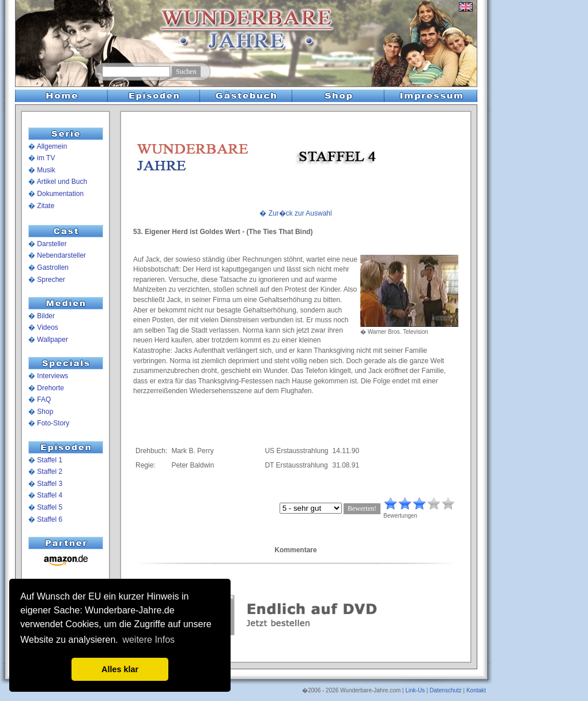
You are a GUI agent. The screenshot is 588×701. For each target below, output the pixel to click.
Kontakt (476, 690)
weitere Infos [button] (148, 640)
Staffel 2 (50, 472)
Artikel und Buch (62, 182)
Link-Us (415, 690)
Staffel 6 (50, 519)
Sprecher (51, 280)
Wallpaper (52, 340)
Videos (47, 327)
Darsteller (52, 244)
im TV (46, 158)
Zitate (46, 206)
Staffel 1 (50, 460)
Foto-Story (53, 423)
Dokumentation (60, 194)
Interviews (52, 376)
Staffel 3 (50, 484)
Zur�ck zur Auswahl (300, 213)
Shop (45, 412)
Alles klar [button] (120, 669)
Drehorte (50, 388)
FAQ (44, 400)
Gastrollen (53, 267)
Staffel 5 (50, 507)
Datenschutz (446, 690)
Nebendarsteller (61, 255)
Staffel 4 (50, 495)
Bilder (46, 316)
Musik (46, 170)
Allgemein (52, 146)
